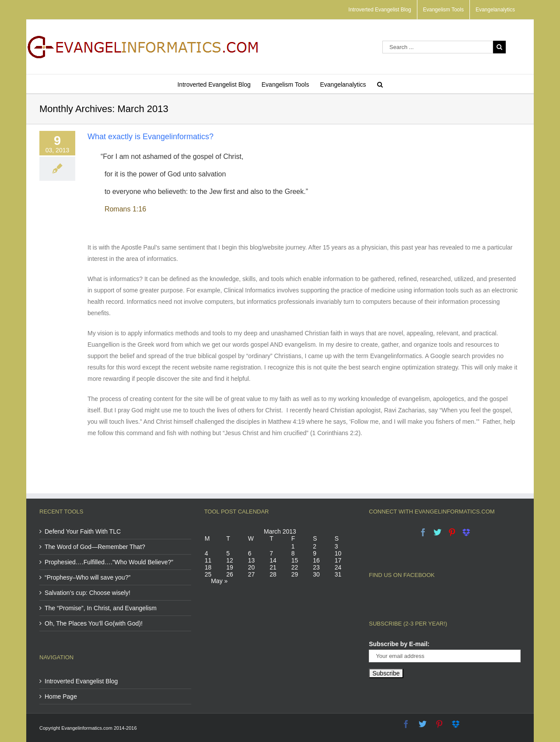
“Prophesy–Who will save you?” (87, 577)
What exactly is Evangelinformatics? (150, 137)
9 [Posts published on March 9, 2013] (315, 553)
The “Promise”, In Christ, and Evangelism (101, 608)
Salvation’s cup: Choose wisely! (87, 593)
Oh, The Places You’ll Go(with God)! (94, 623)
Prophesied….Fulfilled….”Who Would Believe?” (109, 562)
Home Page (61, 696)
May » (219, 581)
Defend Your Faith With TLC (83, 531)
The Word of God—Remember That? (95, 547)
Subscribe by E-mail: (399, 644)
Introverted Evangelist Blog (81, 681)
